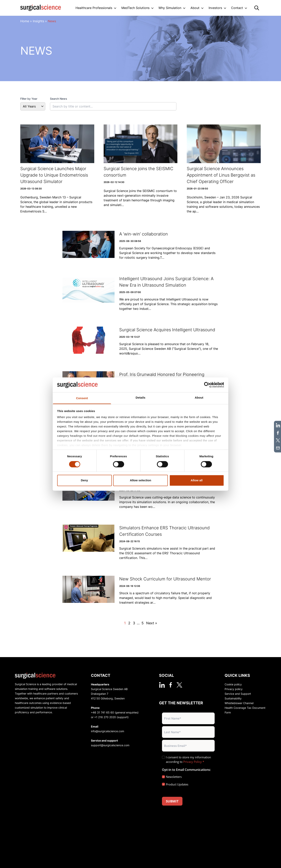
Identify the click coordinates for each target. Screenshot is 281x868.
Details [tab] (140, 398)
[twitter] (179, 685)
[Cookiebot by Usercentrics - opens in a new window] (207, 385)
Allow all (197, 480)
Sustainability (233, 698)
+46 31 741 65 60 (102, 712)
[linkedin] (162, 685)
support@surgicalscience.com (110, 745)
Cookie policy (233, 684)
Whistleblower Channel (239, 703)
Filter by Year (29, 99)
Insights (38, 21)
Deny (84, 480)
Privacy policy (234, 689)
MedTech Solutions (135, 8)
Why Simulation (170, 8)
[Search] (257, 8)
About (195, 8)
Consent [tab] (82, 398)
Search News (59, 99)
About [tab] (199, 398)
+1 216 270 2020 (105, 717)
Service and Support (238, 694)
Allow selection (140, 480)
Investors (215, 8)
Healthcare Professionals (94, 8)
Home (25, 21)
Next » (152, 623)
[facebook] (171, 685)
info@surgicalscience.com (108, 731)
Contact (237, 8)
